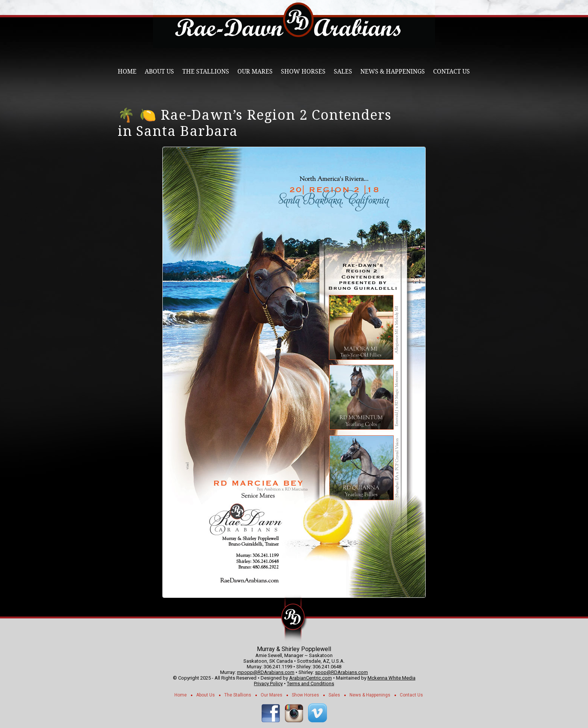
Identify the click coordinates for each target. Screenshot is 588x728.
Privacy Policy (268, 684)
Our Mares (255, 71)
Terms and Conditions (310, 684)
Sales (343, 71)
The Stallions (206, 71)
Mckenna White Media (391, 678)
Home (127, 71)
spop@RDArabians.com (341, 672)
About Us (159, 71)
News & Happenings (393, 71)
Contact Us (451, 71)
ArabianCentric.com (310, 678)
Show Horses (303, 71)
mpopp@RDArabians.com (266, 672)
